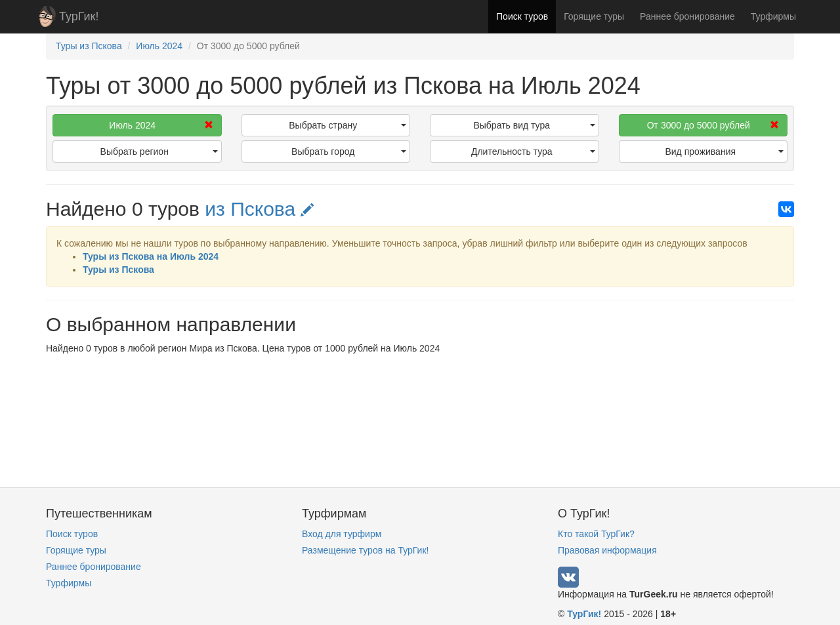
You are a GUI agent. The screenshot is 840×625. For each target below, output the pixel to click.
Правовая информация (607, 550)
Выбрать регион (159, 151)
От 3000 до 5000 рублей (713, 125)
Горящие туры (594, 16)
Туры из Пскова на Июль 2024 (151, 256)
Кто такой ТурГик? (596, 534)
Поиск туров (522, 16)
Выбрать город (349, 151)
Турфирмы (773, 16)
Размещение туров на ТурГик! (365, 550)
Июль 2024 (161, 125)
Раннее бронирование (687, 16)
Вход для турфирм (342, 534)
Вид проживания (724, 151)
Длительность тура (533, 151)
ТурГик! (79, 16)
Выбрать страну (347, 125)
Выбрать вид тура (534, 125)
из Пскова (259, 209)
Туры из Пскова (118, 270)
